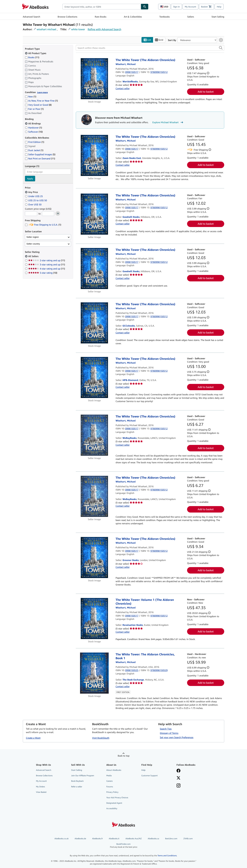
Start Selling (218, 17)
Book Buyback (77, 781)
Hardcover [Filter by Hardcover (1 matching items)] (33, 128)
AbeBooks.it (114, 838)
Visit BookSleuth (101, 738)
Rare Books (101, 17)
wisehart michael (46, 29)
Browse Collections (67, 17)
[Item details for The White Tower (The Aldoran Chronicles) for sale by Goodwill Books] (94, 214)
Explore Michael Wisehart (168, 122)
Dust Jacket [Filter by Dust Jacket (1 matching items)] (34, 150)
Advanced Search (31, 17)
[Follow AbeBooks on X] (192, 778)
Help (219, 7)
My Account (190, 7)
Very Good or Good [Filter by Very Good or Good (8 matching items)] (38, 105)
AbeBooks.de (80, 838)
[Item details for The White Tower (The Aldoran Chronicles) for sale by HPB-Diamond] (94, 377)
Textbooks (165, 17)
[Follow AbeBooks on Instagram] (192, 786)
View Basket (41, 792)
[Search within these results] (150, 48)
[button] (221, 48)
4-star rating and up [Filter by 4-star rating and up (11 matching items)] (47, 269)
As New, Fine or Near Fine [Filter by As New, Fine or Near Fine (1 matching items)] (41, 101)
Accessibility (112, 808)
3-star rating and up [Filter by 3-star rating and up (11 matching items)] (47, 264)
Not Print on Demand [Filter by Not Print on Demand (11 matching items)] (40, 158)
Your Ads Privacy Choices (117, 797)
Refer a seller (77, 787)
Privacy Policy (112, 792)
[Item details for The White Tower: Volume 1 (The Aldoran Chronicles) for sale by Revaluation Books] (94, 619)
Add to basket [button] (206, 92)
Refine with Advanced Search (104, 29)
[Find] (145, 7)
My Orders (40, 787)
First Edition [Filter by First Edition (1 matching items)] (35, 142)
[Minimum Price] (31, 214)
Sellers (191, 17)
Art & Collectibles (133, 17)
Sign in (176, 7)
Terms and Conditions (167, 856)
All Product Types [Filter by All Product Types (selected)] (36, 53)
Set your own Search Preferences (177, 737)
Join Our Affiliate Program (83, 775)
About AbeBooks (114, 770)
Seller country (33, 244)
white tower (78, 29)
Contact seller (123, 88)
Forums (110, 787)
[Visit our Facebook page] (192, 771)
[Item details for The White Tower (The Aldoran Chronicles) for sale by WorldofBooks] (94, 79)
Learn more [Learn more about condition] (42, 92)
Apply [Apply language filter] (30, 178)
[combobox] (102, 7)
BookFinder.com (124, 845)
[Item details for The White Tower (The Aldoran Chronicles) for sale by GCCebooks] (94, 323)
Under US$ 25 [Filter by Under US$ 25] (34, 196)
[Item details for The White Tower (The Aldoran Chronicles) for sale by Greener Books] (94, 558)
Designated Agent (114, 803)
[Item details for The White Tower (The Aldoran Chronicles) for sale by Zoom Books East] (94, 155)
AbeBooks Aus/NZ (134, 838)
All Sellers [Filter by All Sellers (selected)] (34, 256)
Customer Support (150, 775)
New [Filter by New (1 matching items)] (31, 96)
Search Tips (166, 729)
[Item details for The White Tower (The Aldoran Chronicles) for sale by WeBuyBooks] (94, 435)
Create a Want (33, 738)
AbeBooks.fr (97, 838)
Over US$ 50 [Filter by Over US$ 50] (34, 204)
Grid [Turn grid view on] (159, 40)
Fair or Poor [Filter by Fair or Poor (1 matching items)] (34, 109)
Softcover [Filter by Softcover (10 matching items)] (34, 132)
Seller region (33, 237)
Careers (109, 781)
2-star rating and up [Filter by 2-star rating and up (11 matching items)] (47, 260)
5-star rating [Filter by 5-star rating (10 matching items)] (43, 273)
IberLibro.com (171, 838)
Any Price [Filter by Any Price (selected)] (32, 192)
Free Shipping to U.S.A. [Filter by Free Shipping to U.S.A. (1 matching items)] (43, 225)
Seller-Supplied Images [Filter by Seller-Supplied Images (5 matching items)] (40, 154)
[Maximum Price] (48, 214)
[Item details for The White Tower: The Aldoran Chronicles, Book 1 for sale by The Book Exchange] (94, 673)
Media (109, 775)
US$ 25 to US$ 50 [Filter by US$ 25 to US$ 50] (36, 200)
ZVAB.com (188, 838)
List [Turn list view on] (147, 40)
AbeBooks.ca (153, 838)
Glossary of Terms (169, 733)
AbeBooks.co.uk (62, 838)
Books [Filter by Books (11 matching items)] (32, 57)
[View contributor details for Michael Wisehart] (126, 64)
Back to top (124, 756)
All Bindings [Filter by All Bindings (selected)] (33, 123)
